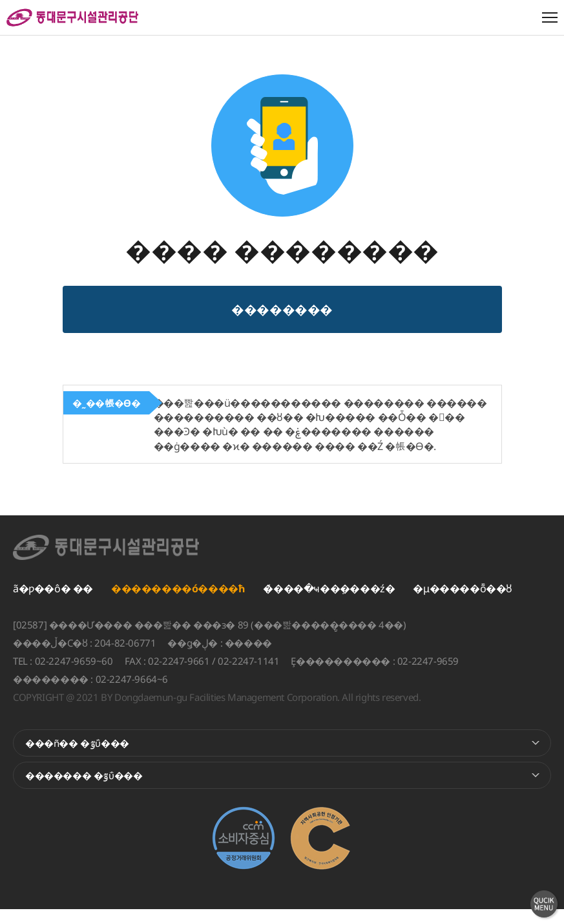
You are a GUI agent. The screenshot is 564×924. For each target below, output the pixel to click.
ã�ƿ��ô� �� (53, 603)
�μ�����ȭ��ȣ (463, 603)
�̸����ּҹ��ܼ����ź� (329, 603)
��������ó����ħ (178, 603)
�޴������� (282, 321)
